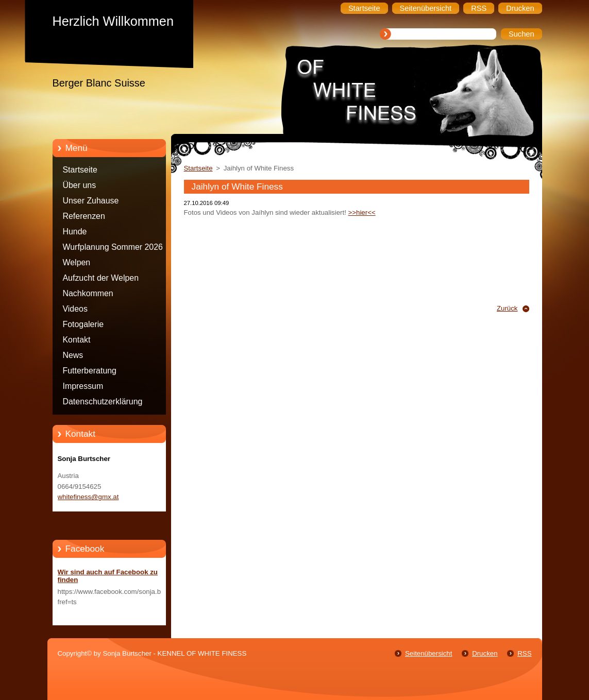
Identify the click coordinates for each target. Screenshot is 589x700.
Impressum (83, 386)
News (73, 355)
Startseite (80, 170)
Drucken (485, 653)
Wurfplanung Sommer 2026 (113, 247)
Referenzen (84, 216)
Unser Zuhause (91, 201)
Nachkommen (88, 293)
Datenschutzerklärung (103, 402)
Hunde (75, 232)
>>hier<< (362, 212)
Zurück (507, 308)
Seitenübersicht (428, 653)
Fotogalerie (83, 324)
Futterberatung (90, 371)
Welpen (77, 262)
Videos (75, 309)
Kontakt (77, 340)
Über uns (80, 185)
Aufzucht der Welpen (101, 278)
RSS (524, 653)
